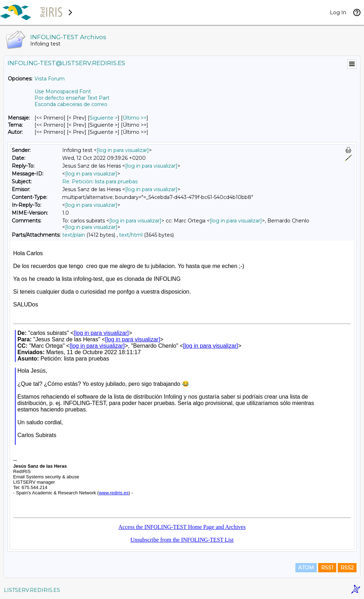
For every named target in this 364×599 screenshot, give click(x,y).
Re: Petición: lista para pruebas (100, 182)
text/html (131, 235)
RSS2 (347, 568)
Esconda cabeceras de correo (71, 104)
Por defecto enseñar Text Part (72, 98)
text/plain (74, 235)
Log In (338, 12)
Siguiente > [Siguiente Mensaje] (104, 118)
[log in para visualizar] (123, 150)
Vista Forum (50, 79)
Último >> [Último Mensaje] (135, 118)
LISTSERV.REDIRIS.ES (32, 590)
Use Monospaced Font (63, 91)
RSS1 (327, 568)
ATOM (306, 568)
